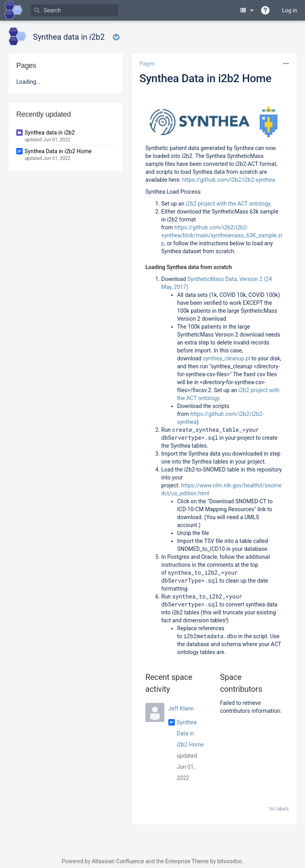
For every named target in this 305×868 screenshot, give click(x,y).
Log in (290, 10)
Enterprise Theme (187, 861)
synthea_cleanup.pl (227, 358)
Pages (147, 64)
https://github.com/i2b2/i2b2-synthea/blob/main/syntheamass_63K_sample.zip (222, 235)
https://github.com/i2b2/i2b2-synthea (228, 180)
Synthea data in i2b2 (50, 133)
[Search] (75, 10)
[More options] (286, 64)
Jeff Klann (181, 708)
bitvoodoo (230, 861)
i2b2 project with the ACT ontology (228, 204)
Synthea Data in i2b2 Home (205, 78)
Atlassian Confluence (118, 861)
